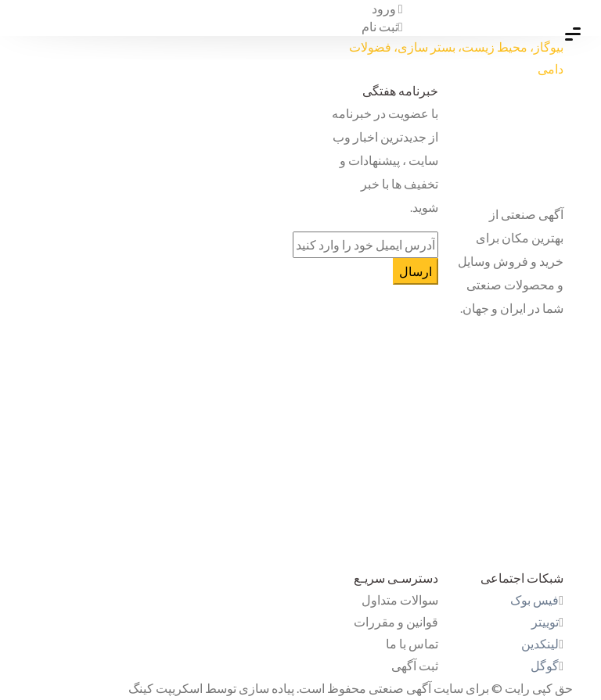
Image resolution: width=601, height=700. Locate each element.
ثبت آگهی (415, 665)
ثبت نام (382, 26)
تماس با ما (412, 643)
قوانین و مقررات (396, 621)
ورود (387, 8)
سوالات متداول (400, 599)
